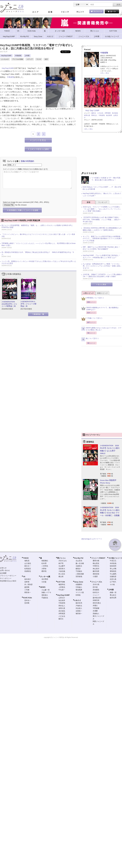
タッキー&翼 (45, 577)
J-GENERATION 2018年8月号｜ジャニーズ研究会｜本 (9, 304)
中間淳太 (96, 566)
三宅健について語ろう (92, 319)
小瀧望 (95, 577)
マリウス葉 (80, 592)
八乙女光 (100, 113)
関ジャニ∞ (61, 558)
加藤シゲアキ (46, 592)
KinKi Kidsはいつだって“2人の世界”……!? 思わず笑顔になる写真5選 (102, 188)
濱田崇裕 (96, 574)
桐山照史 (96, 563)
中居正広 (113, 561)
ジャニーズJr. (97, 582)
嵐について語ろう (90, 339)
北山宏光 (79, 561)
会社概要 (3, 573)
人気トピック (89, 293)
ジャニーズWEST (98, 558)
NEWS (43, 587)
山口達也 (28, 563)
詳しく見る (105, 73)
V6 (24, 577)
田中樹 (95, 587)
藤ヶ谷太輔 (80, 563)
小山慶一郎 (46, 590)
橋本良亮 (79, 603)
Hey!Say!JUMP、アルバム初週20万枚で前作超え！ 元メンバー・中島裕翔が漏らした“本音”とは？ (102, 256)
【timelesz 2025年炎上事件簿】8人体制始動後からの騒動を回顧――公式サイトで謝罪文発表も (102, 229)
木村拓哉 (113, 563)
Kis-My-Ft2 (79, 558)
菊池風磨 (79, 590)
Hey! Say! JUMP (92, 110)
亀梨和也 (62, 584)
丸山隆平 (62, 566)
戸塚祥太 (79, 606)
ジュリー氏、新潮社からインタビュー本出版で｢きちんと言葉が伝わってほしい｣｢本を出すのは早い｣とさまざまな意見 (39, 262)
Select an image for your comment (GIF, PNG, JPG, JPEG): (26, 202)
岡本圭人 (94, 115)
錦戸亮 (61, 563)
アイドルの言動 (18, 59)
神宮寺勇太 (97, 603)
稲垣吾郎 (113, 566)
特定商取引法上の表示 (8, 581)
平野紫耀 (96, 608)
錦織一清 (113, 592)
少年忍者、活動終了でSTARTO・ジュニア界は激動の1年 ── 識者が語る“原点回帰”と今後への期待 (102, 276)
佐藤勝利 (79, 584)
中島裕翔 (18, 56)
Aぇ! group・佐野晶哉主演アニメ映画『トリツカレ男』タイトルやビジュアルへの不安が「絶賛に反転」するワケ (102, 266)
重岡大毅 (96, 561)
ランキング (103, 202)
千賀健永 (79, 571)
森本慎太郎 (97, 598)
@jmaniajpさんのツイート (92, 539)
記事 (50, 12)
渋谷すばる (63, 561)
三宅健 (27, 590)
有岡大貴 (87, 115)
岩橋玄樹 (96, 600)
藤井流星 (96, 571)
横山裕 (61, 577)
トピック (65, 12)
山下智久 (113, 582)
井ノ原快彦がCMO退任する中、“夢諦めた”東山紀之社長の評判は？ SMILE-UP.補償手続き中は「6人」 (38, 253)
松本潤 (44, 563)
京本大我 (96, 584)
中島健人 (79, 587)
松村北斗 (96, 592)
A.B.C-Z (78, 600)
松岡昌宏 (28, 569)
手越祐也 (45, 598)
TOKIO (26, 558)
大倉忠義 (62, 571)
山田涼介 (62, 598)
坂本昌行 (28, 579)
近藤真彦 (113, 577)
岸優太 (95, 606)
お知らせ (3, 568)
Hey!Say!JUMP (6, 56)
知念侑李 (109, 115)
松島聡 (78, 595)
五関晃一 (79, 611)
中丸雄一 (62, 590)
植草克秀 (113, 598)
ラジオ (39, 59)
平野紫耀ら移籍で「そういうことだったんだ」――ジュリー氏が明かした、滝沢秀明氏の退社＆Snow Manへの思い (38, 244)
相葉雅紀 (45, 561)
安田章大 (62, 569)
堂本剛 (27, 603)
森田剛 (27, 587)
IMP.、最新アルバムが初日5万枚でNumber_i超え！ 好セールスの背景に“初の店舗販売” (102, 248)
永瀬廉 (95, 611)
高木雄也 (115, 113)
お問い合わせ (5, 570)
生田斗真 (113, 579)
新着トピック (102, 293)
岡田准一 (28, 592)
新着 (89, 202)
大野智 (44, 569)
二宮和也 (45, 566)
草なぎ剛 (113, 569)
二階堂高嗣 (80, 574)
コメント (6, 169)
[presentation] (23, 193)
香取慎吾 (113, 571)
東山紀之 (113, 595)
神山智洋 (96, 569)
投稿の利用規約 (27, 161)
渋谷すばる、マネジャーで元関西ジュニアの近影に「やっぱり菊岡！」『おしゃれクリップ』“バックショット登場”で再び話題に (102, 209)
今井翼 (44, 582)
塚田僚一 (79, 614)
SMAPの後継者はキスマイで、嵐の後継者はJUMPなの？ (100, 309)
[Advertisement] (102, 153)
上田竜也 (62, 587)
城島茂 (27, 561)
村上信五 (62, 574)
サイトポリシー (6, 578)
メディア (30, 59)
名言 (46, 59)
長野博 (27, 582)
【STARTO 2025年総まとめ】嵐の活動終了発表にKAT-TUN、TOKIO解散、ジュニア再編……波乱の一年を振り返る (102, 220)
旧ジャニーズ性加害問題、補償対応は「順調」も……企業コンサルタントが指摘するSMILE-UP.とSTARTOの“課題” (37, 226)
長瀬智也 (28, 571)
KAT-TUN (61, 582)
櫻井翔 (44, 571)
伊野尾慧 (108, 113)
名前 (5, 165)
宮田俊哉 (79, 577)
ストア (35, 12)
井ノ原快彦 (28, 584)
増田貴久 (45, 595)
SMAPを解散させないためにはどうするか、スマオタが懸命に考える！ (101, 329)
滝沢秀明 (45, 579)
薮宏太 (94, 113)
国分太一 (28, 566)
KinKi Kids (28, 598)
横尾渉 (78, 569)
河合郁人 (79, 608)
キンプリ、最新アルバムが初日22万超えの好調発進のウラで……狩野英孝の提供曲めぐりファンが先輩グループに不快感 (102, 239)
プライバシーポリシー (8, 576)
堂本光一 (28, 600)
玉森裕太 (79, 566)
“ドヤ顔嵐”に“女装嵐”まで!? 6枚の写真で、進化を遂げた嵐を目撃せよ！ (106, 179)
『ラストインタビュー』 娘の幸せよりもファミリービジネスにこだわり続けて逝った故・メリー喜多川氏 (38, 235)
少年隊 (27, 56)
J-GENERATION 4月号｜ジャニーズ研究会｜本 (28, 304)
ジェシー (96, 595)
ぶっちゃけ (5, 59)
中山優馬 (113, 574)
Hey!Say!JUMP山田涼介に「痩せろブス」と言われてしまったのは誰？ (102, 195)
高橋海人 (96, 614)
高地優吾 (96, 590)
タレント (80, 12)
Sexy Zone (79, 582)
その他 (112, 584)
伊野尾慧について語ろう (93, 299)
